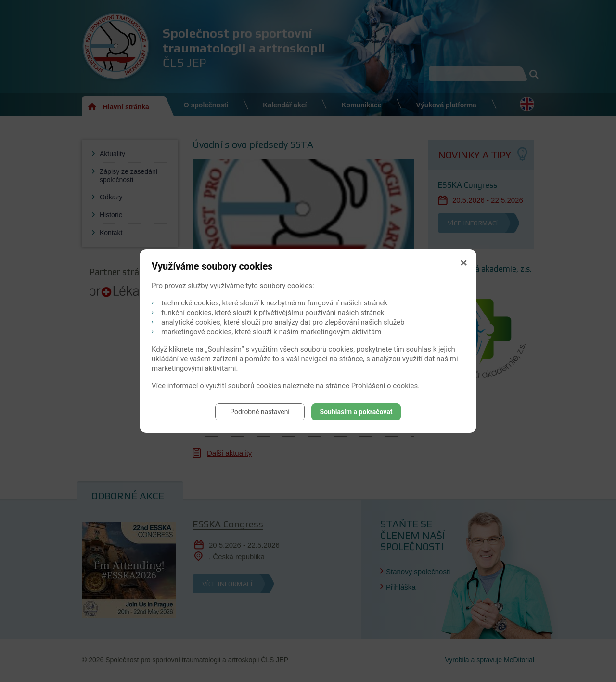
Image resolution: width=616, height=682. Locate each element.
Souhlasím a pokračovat (356, 412)
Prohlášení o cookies (385, 386)
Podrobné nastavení (260, 412)
